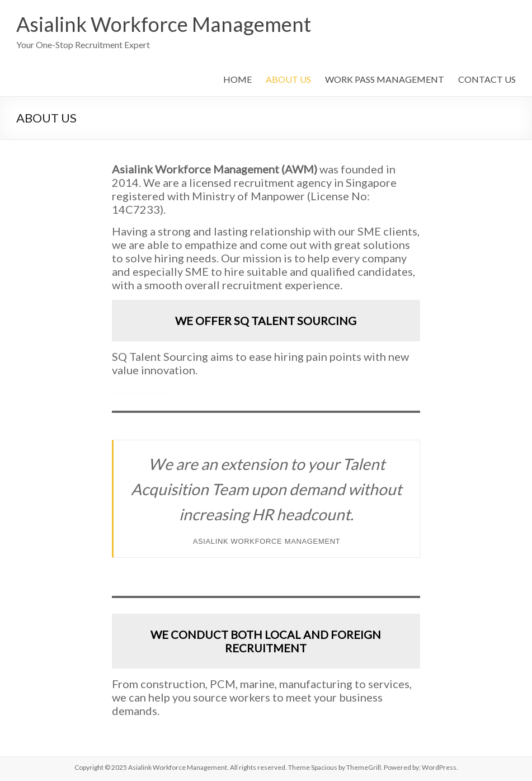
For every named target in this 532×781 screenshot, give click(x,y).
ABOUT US (288, 79)
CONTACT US (487, 79)
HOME (237, 79)
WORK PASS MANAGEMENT (385, 79)
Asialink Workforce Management (164, 24)
